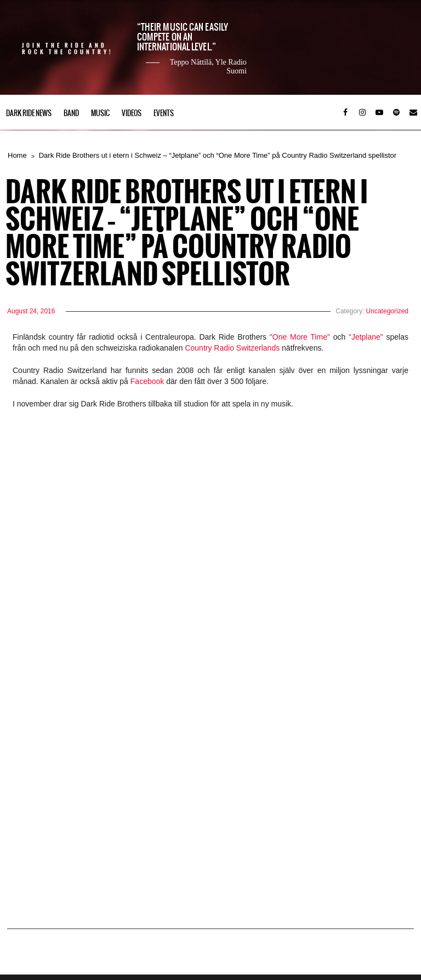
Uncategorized (387, 311)
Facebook (148, 381)
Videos (132, 113)
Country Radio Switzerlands (233, 348)
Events (164, 113)
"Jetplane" (366, 337)
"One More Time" (300, 337)
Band (71, 113)
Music (100, 113)
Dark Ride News (29, 113)
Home (17, 155)
